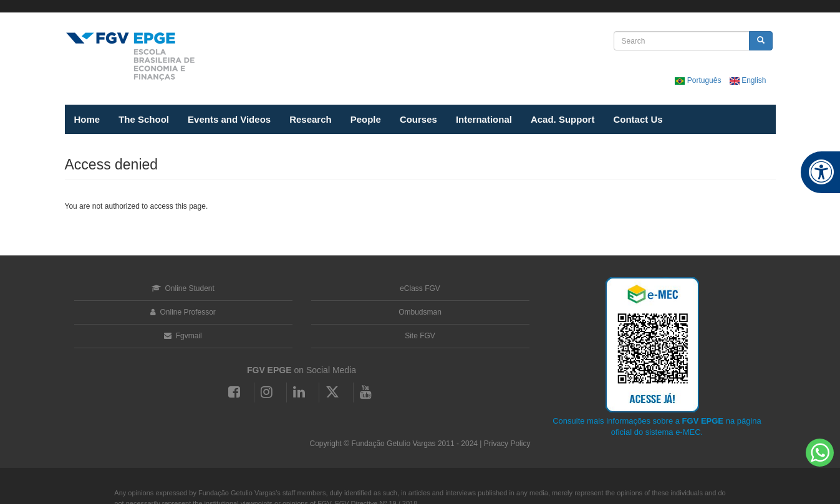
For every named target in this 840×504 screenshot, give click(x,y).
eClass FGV (420, 288)
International (484, 119)
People (366, 119)
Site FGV (420, 336)
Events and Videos (229, 119)
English (748, 80)
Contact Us (638, 119)
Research (311, 119)
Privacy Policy (507, 444)
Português (699, 80)
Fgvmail (183, 336)
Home (87, 119)
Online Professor (183, 312)
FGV (409, 6)
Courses (418, 119)
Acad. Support (563, 119)
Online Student (183, 288)
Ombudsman (420, 312)
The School (144, 119)
